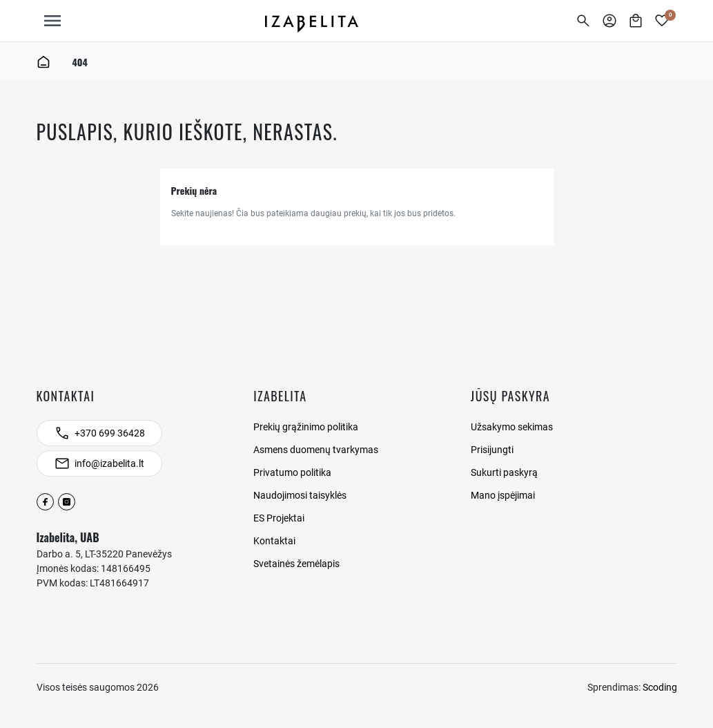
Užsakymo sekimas (512, 427)
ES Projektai (279, 518)
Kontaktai (274, 541)
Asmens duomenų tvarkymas (316, 450)
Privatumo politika (292, 472)
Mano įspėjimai (503, 495)
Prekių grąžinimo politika (306, 427)
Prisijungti (492, 450)
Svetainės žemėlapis (296, 564)
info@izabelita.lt (109, 463)
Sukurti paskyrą (504, 472)
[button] (583, 21)
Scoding (660, 687)
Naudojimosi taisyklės (300, 495)
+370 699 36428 (110, 433)
